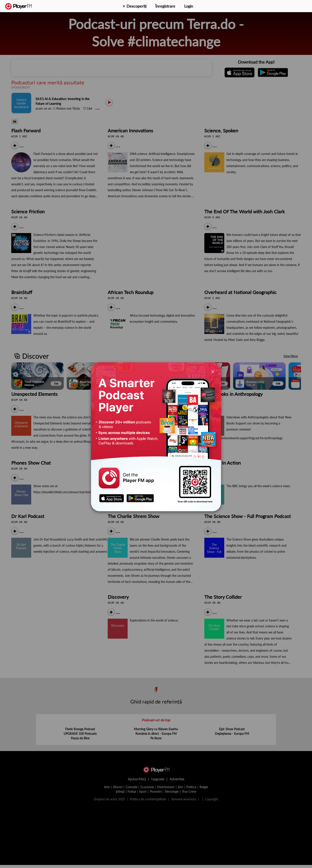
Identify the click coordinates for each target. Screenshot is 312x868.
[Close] (213, 372)
